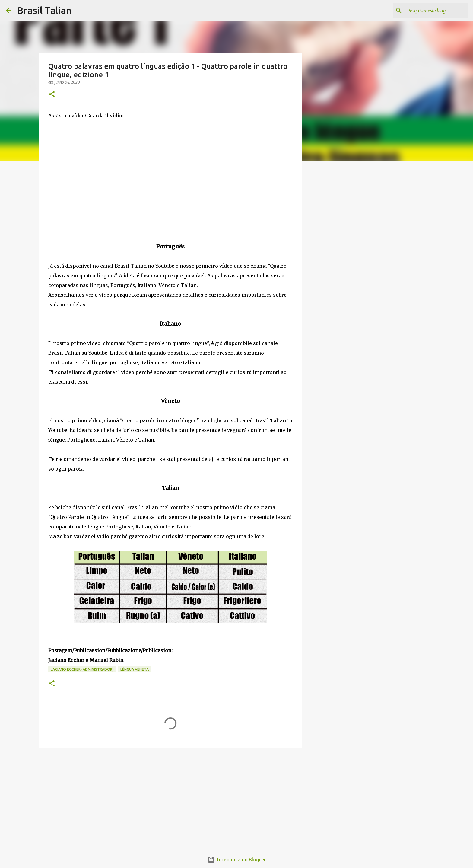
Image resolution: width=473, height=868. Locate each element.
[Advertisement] (170, 799)
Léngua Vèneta (135, 669)
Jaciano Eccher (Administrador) (82, 669)
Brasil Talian (44, 10)
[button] (52, 95)
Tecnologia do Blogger (237, 860)
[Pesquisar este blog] (436, 11)
